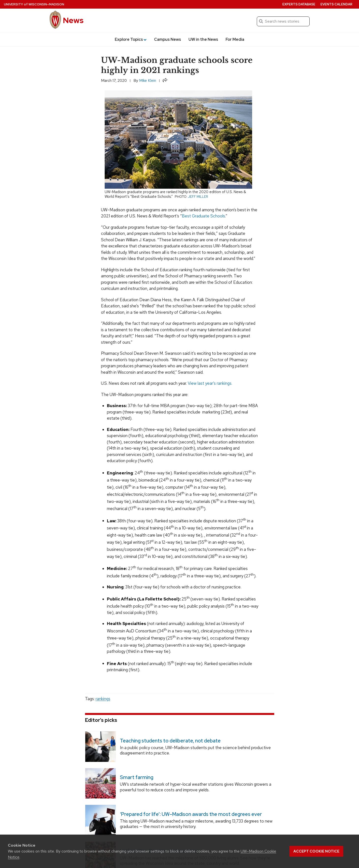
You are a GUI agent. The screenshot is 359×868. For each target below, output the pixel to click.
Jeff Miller (198, 197)
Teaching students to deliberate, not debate (170, 740)
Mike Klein (148, 80)
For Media (235, 39)
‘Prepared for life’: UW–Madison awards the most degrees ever (191, 814)
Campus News (168, 39)
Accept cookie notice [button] (316, 851)
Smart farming (136, 777)
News (73, 20)
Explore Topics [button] (131, 39)
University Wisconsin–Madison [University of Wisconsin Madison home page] (34, 4)
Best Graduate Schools (203, 216)
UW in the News (203, 39)
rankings (103, 699)
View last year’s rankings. (210, 383)
